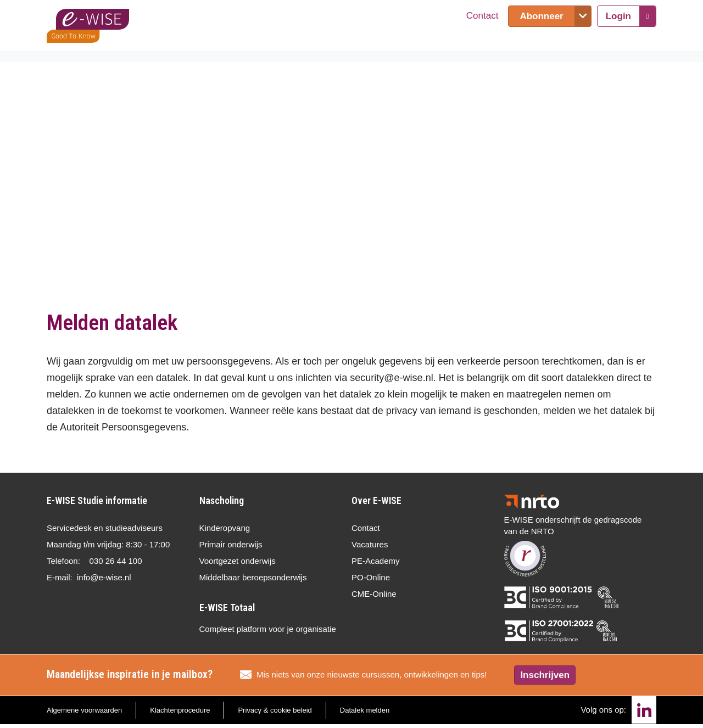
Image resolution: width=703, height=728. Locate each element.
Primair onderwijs (231, 544)
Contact (482, 16)
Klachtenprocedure (180, 710)
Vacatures (370, 544)
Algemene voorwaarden (84, 710)
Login (618, 16)
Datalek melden (365, 710)
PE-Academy (376, 561)
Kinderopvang (225, 528)
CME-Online (374, 594)
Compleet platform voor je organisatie (268, 629)
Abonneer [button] (541, 16)
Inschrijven (545, 675)
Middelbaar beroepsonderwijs (253, 577)
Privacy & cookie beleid (275, 710)
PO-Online (371, 577)
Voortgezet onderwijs (238, 561)
